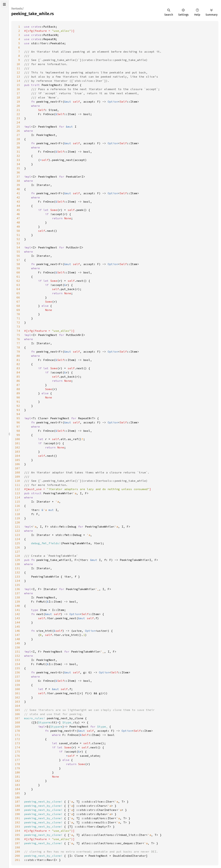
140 (17, 606)
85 (18, 377)
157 (17, 677)
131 (17, 568)
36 (18, 172)
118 (17, 514)
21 (18, 110)
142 (17, 614)
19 (18, 102)
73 (18, 327)
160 (17, 689)
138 (17, 597)
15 (18, 85)
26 (18, 131)
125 (17, 543)
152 (17, 656)
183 (17, 785)
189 (17, 810)
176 (17, 756)
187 (17, 802)
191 (17, 818)
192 (17, 822)
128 (17, 556)
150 (17, 647)
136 (17, 589)
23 (18, 118)
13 (18, 77)
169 (17, 727)
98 (18, 431)
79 (18, 352)
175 (17, 752)
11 (18, 68)
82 (18, 364)
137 (17, 593)
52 (18, 239)
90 (18, 397)
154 (17, 664)
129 (17, 560)
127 (17, 552)
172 (17, 739)
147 (17, 635)
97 (18, 427)
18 (18, 97)
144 (17, 622)
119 (17, 518)
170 (17, 731)
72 (18, 322)
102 (17, 447)
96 (18, 422)
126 (17, 547)
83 (18, 368)
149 (17, 643)
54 (18, 247)
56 (18, 256)
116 (17, 506)
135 (17, 585)
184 (17, 789)
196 (17, 839)
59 (18, 268)
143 (17, 618)
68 (18, 306)
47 (18, 218)
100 (17, 439)
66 (18, 297)
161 (17, 693)
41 (18, 193)
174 (17, 747)
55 (18, 252)
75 (18, 335)
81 (18, 360)
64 (18, 289)
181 (17, 777)
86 (18, 381)
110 (17, 481)
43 (18, 202)
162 (17, 697)
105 (17, 460)
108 (17, 472)
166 (17, 714)
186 (17, 797)
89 (18, 393)
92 (18, 406)
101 (17, 443)
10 (18, 64)
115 (17, 502)
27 (18, 135)
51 (18, 235)
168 (17, 722)
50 (18, 231)
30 (18, 147)
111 (17, 485)
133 (17, 577)
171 (17, 735)
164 (17, 706)
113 (17, 493)
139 (17, 602)
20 (18, 106)
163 (17, 702)
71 (18, 318)
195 (17, 835)
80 (18, 356)
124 (17, 539)
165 (17, 710)
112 (17, 489)
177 (17, 760)
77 (18, 343)
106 (17, 464)
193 (17, 827)
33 (18, 160)
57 (18, 260)
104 (17, 456)
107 (17, 468)
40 (18, 189)
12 (18, 72)
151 (17, 652)
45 (18, 210)
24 (18, 122)
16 (18, 89)
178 (17, 764)
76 (18, 339)
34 (18, 164)
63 (18, 285)
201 (17, 860)
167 (17, 718)
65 (18, 293)
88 (18, 389)
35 (18, 168)
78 (18, 347)
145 (17, 627)
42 (18, 197)
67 (18, 302)
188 (17, 806)
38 (18, 181)
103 (17, 452)
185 (17, 793)
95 (18, 418)
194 (17, 831)
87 (18, 385)
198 (17, 847)
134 (17, 581)
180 (17, 772)
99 (18, 435)
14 (18, 81)
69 (18, 310)
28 (18, 139)
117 (17, 510)
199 (17, 852)
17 (18, 93)
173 (17, 743)
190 (17, 814)
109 (17, 477)
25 (18, 127)
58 (18, 264)
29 (18, 143)
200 (17, 856)
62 (18, 281)
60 (18, 272)
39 (18, 185)
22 (18, 114)
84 (18, 372)
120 (17, 522)
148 (17, 639)
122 (17, 531)
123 (17, 535)
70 (18, 314)
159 (17, 685)
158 (17, 681)
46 (18, 214)
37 (18, 177)
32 (18, 156)
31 (18, 152)
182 (17, 781)
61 (18, 277)
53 (18, 243)
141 (17, 610)
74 (18, 331)
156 (17, 672)
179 (17, 768)
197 (17, 843)
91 (18, 402)
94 (18, 414)
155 (17, 668)
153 (17, 660)
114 (17, 497)
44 (18, 206)
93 (18, 410)
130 (17, 564)
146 (17, 631)
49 (18, 227)
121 (17, 527)
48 (18, 222)
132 (17, 572)
